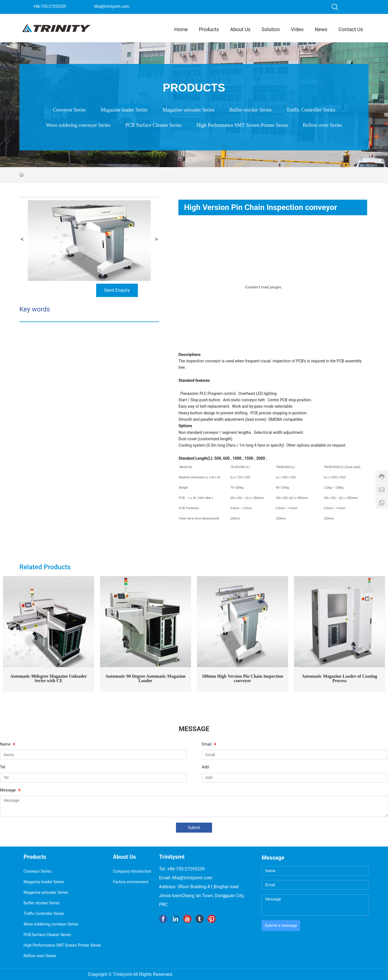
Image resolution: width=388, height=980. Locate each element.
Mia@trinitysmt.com (112, 6)
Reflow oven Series (322, 125)
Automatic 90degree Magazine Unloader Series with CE (49, 678)
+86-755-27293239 (50, 6)
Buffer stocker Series (250, 110)
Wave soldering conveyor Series (78, 125)
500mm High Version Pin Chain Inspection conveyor (242, 678)
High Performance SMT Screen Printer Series (242, 125)
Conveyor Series (69, 110)
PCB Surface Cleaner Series (153, 125)
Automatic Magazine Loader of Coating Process (340, 678)
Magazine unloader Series (189, 110)
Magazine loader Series (124, 110)
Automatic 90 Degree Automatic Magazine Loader (145, 678)
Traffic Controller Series (311, 110)
